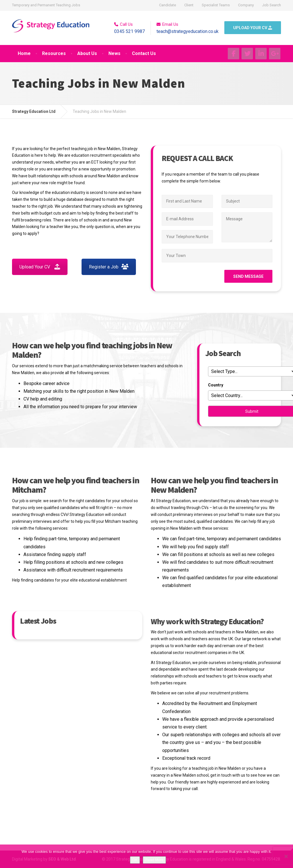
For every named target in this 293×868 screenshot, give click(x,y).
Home (24, 53)
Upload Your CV (40, 267)
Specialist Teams (216, 5)
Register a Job (109, 267)
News (114, 53)
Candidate (168, 5)
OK (135, 860)
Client (189, 5)
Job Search (272, 5)
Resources (54, 53)
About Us (87, 53)
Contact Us (144, 53)
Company (246, 5)
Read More (154, 860)
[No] (286, 856)
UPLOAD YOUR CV (253, 28)
